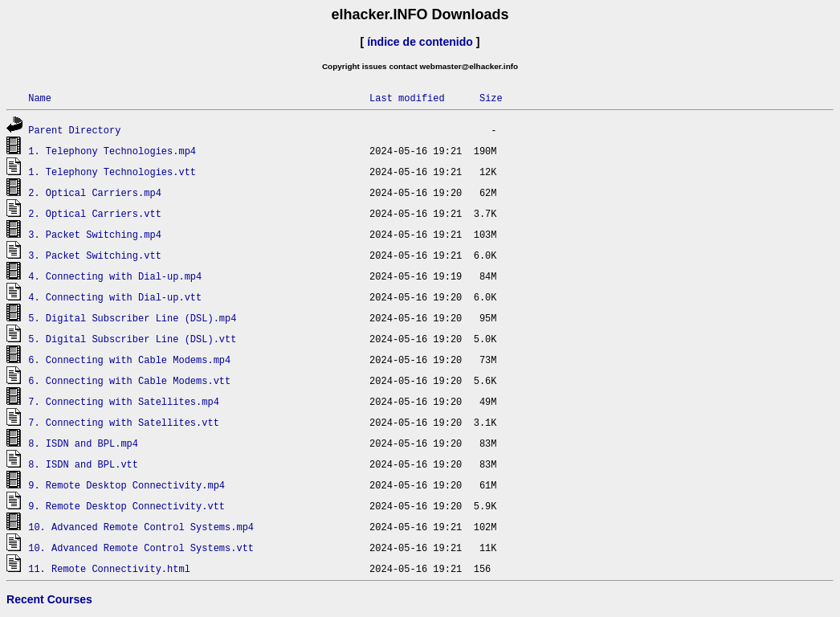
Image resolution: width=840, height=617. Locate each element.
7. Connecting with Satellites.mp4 (124, 401)
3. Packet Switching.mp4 (95, 234)
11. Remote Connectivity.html (109, 568)
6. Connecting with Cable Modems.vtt (129, 380)
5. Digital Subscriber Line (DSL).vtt (132, 339)
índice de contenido (420, 42)
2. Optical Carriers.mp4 (95, 192)
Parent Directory (74, 130)
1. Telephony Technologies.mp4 (112, 151)
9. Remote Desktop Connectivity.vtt (126, 506)
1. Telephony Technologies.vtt (112, 172)
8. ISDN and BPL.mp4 (83, 443)
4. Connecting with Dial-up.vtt (115, 297)
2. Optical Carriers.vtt (95, 213)
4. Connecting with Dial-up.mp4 (115, 276)
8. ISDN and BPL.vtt (83, 464)
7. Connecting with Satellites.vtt (124, 422)
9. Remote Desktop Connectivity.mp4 (126, 485)
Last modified (407, 98)
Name (40, 98)
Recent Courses (49, 599)
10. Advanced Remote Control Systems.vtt (141, 548)
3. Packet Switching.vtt (95, 255)
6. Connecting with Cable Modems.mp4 (129, 360)
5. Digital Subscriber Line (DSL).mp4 (132, 318)
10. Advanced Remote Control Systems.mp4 (141, 527)
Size (491, 98)
